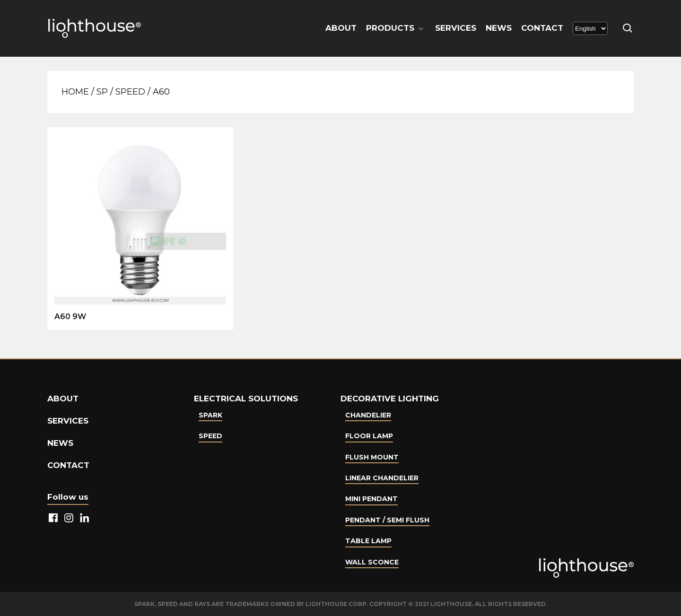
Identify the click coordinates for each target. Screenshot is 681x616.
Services (456, 28)
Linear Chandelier (382, 478)
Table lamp (368, 541)
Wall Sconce (372, 562)
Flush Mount (372, 457)
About (341, 28)
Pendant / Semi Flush (387, 520)
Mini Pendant (371, 499)
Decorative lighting (390, 399)
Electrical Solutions (246, 399)
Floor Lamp (369, 436)
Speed (130, 92)
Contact (542, 28)
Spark (210, 415)
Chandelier (368, 415)
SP (102, 92)
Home (75, 92)
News (499, 28)
